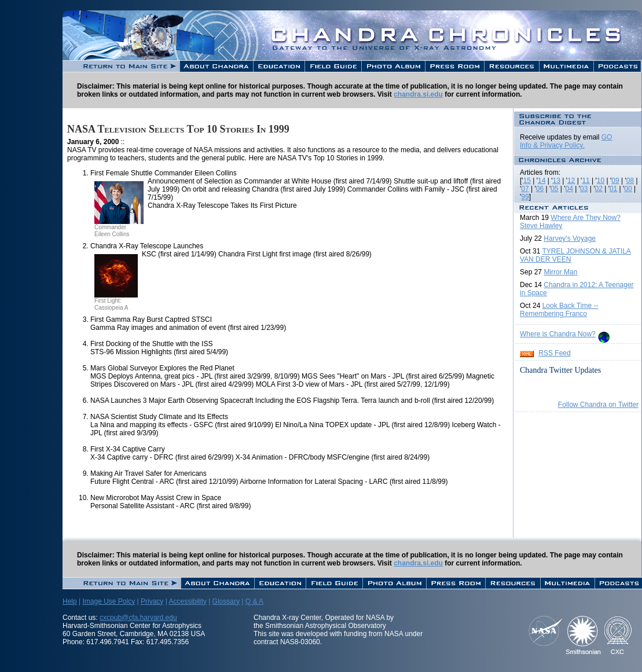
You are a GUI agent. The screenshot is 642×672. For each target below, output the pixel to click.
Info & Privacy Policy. (552, 145)
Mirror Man (560, 272)
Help (70, 601)
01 (613, 189)
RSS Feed (554, 353)
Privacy (152, 601)
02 (598, 189)
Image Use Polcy (109, 601)
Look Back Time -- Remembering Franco (559, 310)
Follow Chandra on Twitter (598, 405)
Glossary (226, 601)
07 (525, 189)
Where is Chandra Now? (558, 334)
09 (615, 181)
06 (540, 189)
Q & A (254, 601)
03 (584, 189)
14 (542, 181)
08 (630, 181)
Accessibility (187, 601)
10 (601, 181)
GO (607, 137)
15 (527, 181)
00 (628, 189)
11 (586, 181)
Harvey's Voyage (570, 238)
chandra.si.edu (418, 94)
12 (571, 181)
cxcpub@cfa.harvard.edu (138, 618)
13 (557, 181)
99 (525, 197)
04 (569, 189)
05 (554, 189)
